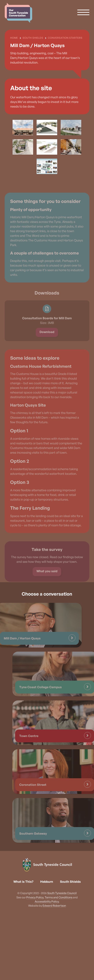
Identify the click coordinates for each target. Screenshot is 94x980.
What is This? (23, 882)
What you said (47, 580)
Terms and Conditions (59, 897)
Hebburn (47, 882)
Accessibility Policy (47, 901)
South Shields (70, 882)
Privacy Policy (35, 897)
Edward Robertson (54, 906)
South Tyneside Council (62, 893)
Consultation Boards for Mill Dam (47, 327)
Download (47, 340)
